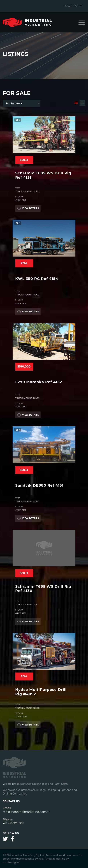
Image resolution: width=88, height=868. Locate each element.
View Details (28, 208)
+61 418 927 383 (73, 6)
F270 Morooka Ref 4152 (39, 382)
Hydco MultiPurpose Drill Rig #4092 (41, 692)
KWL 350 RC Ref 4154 (37, 279)
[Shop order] (22, 103)
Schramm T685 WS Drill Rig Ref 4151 (43, 175)
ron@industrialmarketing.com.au (27, 812)
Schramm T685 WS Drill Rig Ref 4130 (43, 589)
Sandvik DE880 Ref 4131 (39, 485)
